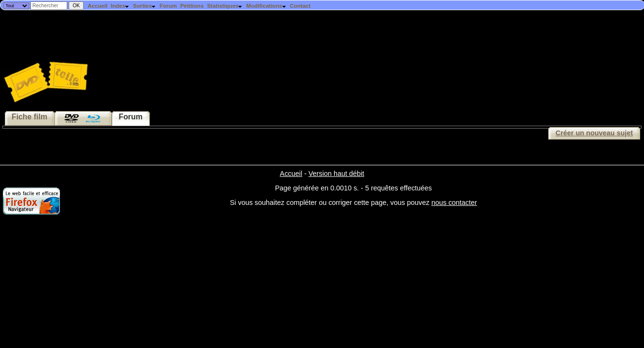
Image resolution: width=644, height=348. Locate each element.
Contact (300, 6)
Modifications (266, 6)
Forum (168, 6)
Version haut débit (336, 174)
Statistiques (225, 6)
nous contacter (454, 203)
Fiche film (29, 117)
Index (120, 6)
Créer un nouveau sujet (594, 133)
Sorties (145, 6)
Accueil (97, 6)
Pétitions (192, 6)
